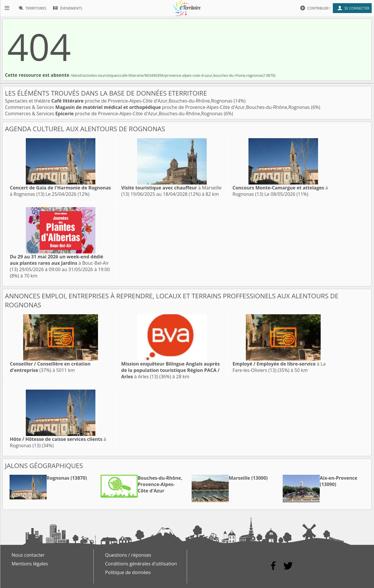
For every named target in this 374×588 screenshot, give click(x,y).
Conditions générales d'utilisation (141, 564)
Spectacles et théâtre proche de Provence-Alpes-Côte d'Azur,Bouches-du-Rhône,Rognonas (119, 101)
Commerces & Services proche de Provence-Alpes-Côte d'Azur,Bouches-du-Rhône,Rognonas (158, 107)
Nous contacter (28, 555)
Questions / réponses (128, 555)
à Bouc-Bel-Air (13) (59, 263)
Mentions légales (30, 564)
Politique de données (128, 572)
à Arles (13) (170, 370)
